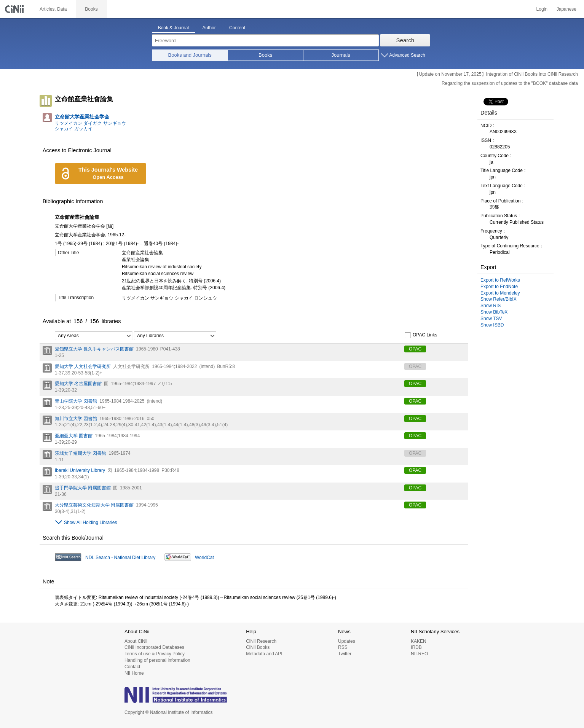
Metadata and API (264, 654)
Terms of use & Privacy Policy (155, 654)
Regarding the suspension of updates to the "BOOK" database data (510, 83)
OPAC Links (421, 335)
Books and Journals (190, 55)
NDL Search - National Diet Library (120, 558)
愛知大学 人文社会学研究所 (83, 366)
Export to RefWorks (500, 280)
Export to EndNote (499, 287)
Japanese (566, 9)
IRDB (416, 647)
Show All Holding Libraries (90, 523)
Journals (341, 55)
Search (405, 40)
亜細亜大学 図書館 (74, 436)
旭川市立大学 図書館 (76, 419)
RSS (343, 647)
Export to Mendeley (500, 293)
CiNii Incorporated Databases (154, 647)
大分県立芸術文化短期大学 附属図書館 (94, 505)
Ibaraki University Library (80, 470)
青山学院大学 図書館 (76, 401)
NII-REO (419, 654)
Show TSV (491, 319)
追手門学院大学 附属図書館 (83, 488)
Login (542, 9)
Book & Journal (173, 28)
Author (209, 28)
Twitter (345, 654)
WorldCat (204, 558)
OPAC (415, 349)
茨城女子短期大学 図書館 (81, 453)
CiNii (15, 9)
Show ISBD (492, 325)
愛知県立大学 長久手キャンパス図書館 (94, 349)
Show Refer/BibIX (499, 299)
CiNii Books (258, 647)
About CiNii (136, 641)
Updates (347, 641)
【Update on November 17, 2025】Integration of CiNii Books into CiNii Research (496, 74)
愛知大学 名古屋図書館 (78, 384)
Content (237, 28)
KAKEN (419, 641)
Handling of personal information (157, 660)
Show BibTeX (494, 312)
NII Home (134, 673)
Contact (132, 667)
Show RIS (491, 306)
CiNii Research (261, 641)
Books (265, 55)
